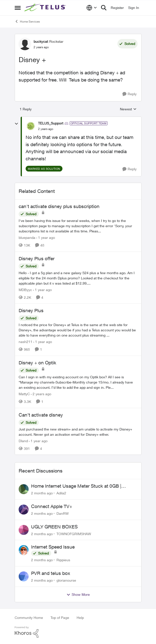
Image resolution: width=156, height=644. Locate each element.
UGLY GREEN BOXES (54, 527)
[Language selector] (92, 8)
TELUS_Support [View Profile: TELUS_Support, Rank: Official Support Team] (51, 123)
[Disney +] (46, 129)
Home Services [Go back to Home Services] (27, 21)
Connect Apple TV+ (52, 506)
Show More (78, 595)
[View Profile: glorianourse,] (24, 576)
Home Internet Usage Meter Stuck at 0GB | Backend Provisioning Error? (76, 486)
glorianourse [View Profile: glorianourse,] (66, 580)
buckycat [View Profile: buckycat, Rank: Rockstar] (41, 41)
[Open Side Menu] (18, 8)
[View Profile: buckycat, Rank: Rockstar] (25, 44)
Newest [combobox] (128, 109)
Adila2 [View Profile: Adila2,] (61, 493)
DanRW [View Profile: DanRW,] (63, 513)
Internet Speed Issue (53, 547)
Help (80, 618)
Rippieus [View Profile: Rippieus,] (63, 560)
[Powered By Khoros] (78, 632)
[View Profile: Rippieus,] (24, 550)
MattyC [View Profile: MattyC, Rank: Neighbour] (24, 394)
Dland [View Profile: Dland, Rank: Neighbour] (23, 441)
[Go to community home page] (46, 8)
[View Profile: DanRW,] (24, 510)
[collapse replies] (16, 124)
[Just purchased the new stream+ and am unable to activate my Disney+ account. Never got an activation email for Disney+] (78, 431)
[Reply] (130, 94)
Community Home (29, 618)
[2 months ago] (42, 493)
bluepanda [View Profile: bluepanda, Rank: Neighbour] (27, 237)
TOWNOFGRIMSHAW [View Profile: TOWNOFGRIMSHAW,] (74, 534)
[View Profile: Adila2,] (24, 489)
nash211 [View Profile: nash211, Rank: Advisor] (26, 342)
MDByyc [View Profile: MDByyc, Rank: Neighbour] (25, 289)
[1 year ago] (46, 237)
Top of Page (60, 618)
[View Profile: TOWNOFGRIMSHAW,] (24, 530)
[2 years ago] (41, 394)
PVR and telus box (51, 573)
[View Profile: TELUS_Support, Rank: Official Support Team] (31, 126)
